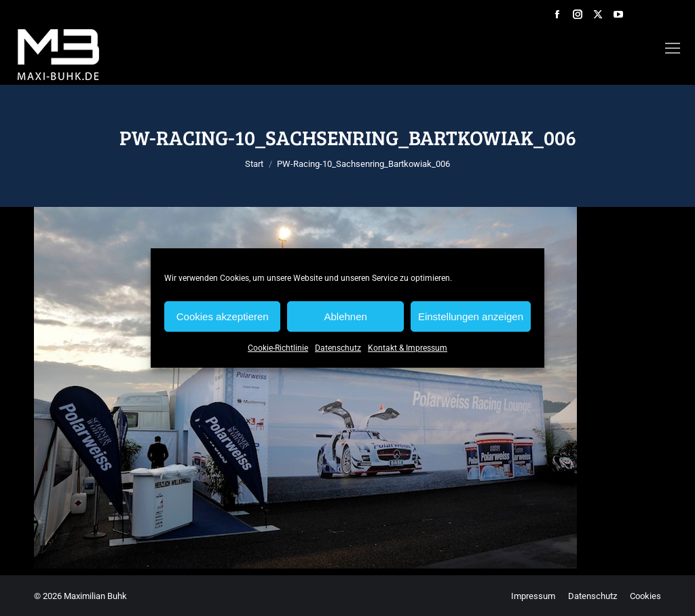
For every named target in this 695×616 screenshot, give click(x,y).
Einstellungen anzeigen (471, 316)
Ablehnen (345, 316)
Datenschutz (338, 348)
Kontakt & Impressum (408, 348)
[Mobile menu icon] (673, 48)
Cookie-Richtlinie (278, 348)
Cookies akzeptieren (223, 316)
